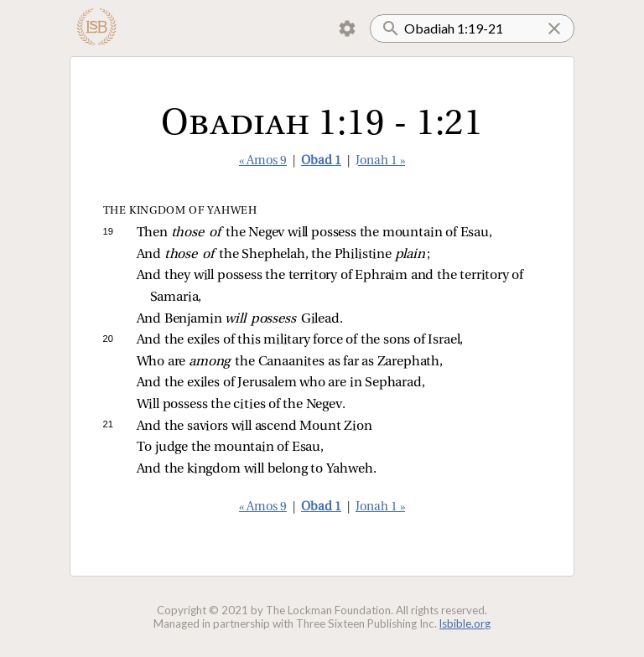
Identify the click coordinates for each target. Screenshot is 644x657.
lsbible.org (465, 623)
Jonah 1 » (380, 161)
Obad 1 (321, 161)
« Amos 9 (263, 161)
